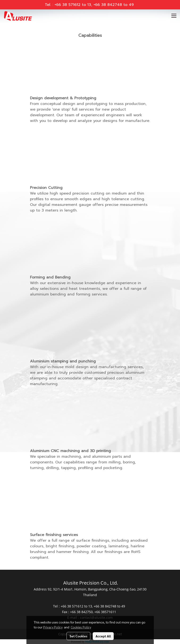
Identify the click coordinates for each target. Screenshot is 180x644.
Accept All (103, 636)
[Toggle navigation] (174, 16)
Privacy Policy (53, 627)
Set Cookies (78, 636)
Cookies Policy (81, 627)
